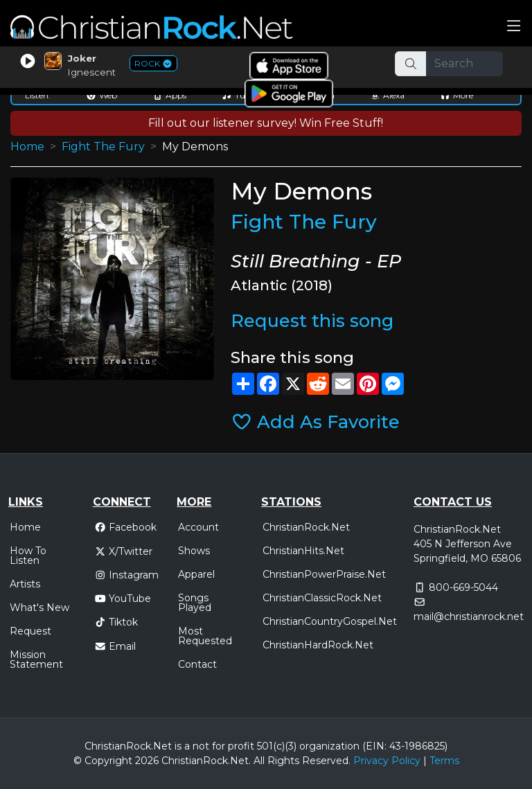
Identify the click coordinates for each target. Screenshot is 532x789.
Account (198, 527)
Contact (197, 664)
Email (115, 646)
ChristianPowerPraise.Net (324, 574)
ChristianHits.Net (303, 551)
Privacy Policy (387, 761)
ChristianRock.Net (306, 527)
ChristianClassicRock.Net (322, 598)
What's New (39, 608)
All (259, 761)
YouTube (123, 599)
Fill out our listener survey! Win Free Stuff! (266, 123)
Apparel (196, 574)
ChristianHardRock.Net (318, 645)
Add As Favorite (316, 422)
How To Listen (28, 556)
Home (27, 147)
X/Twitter (124, 551)
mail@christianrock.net (469, 617)
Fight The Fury (103, 147)
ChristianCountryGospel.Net (330, 621)
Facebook (126, 527)
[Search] (465, 64)
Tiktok (116, 622)
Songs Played (195, 603)
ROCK (153, 63)
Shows (194, 551)
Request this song (312, 320)
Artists (25, 584)
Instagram (127, 575)
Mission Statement (36, 659)
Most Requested (205, 636)
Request (30, 631)
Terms (444, 761)
